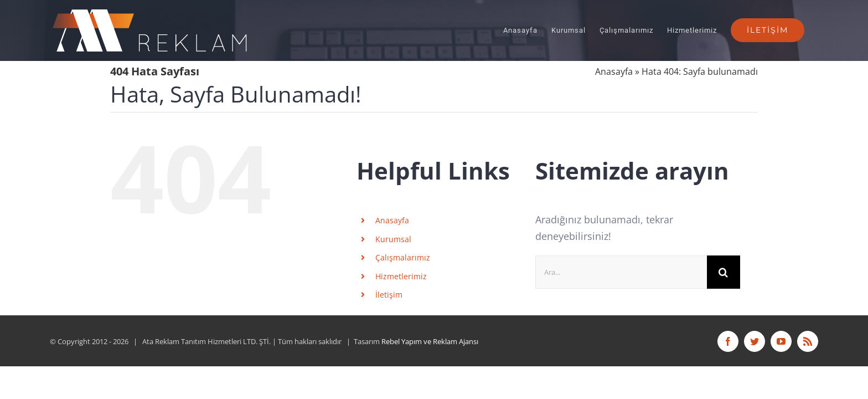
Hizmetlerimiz (401, 276)
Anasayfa (614, 71)
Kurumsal (393, 239)
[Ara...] (621, 272)
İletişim (389, 295)
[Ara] (724, 272)
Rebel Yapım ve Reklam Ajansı (430, 341)
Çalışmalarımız (403, 257)
